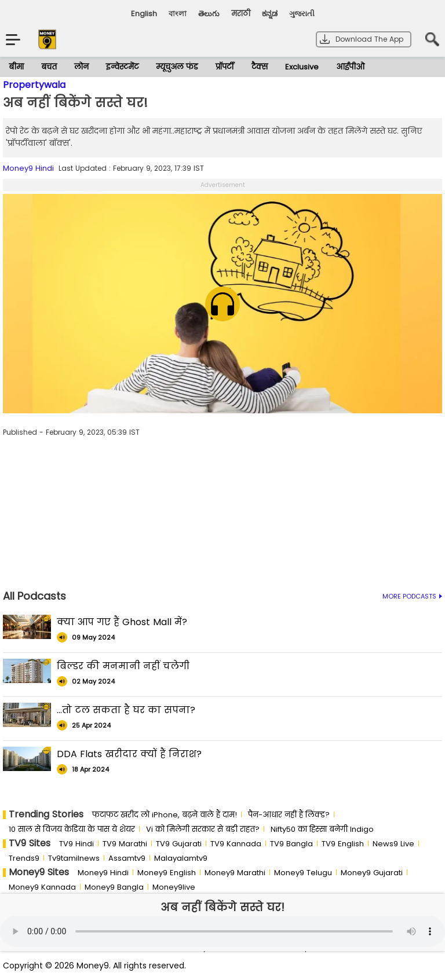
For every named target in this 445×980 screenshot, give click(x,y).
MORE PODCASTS (412, 596)
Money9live (174, 887)
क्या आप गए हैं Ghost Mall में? (122, 622)
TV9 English (343, 844)
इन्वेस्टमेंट (122, 67)
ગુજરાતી (302, 14)
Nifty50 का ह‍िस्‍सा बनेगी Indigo (322, 829)
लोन (81, 67)
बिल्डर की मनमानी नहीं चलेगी (123, 666)
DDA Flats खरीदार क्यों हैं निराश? (129, 754)
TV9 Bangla (291, 844)
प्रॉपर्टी (225, 67)
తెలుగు (209, 14)
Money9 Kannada (42, 887)
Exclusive (302, 67)
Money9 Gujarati (372, 873)
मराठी (241, 14)
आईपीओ (350, 67)
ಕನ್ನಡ (270, 14)
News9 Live (393, 844)
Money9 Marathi (235, 873)
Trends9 (24, 858)
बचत (49, 67)
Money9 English (167, 873)
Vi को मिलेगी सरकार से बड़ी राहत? (203, 829)
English (144, 14)
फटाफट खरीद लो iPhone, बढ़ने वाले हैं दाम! (165, 815)
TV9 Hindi (76, 844)
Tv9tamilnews (74, 858)
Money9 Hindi (28, 168)
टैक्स (260, 67)
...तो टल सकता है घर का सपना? (126, 710)
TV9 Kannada (236, 844)
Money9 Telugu (303, 873)
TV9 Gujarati (179, 844)
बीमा (16, 67)
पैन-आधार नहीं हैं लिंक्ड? (289, 815)
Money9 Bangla (114, 887)
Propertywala (34, 85)
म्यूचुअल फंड (177, 67)
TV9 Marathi (125, 844)
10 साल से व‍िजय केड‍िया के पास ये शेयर (72, 829)
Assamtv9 (127, 858)
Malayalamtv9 (181, 858)
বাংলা (178, 14)
